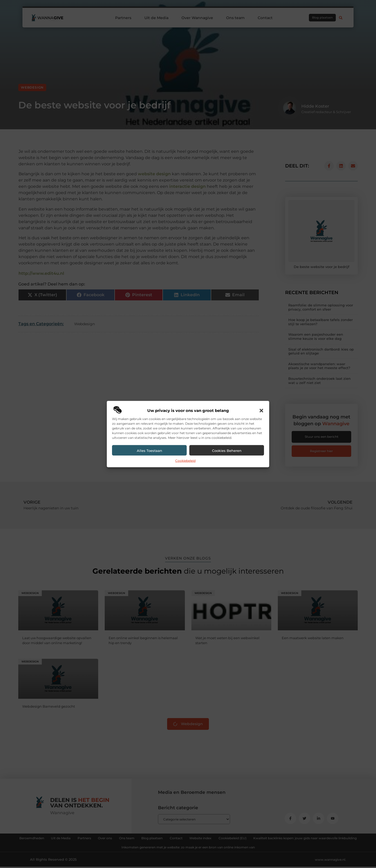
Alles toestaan (149, 451)
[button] (261, 411)
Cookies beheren (227, 451)
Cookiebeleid (185, 461)
